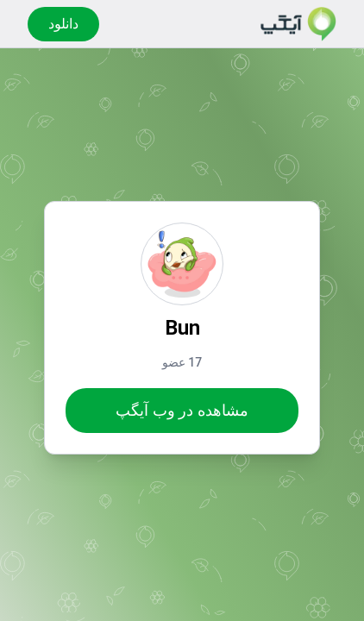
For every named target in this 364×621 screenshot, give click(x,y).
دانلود (63, 24)
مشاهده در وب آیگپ (182, 410)
